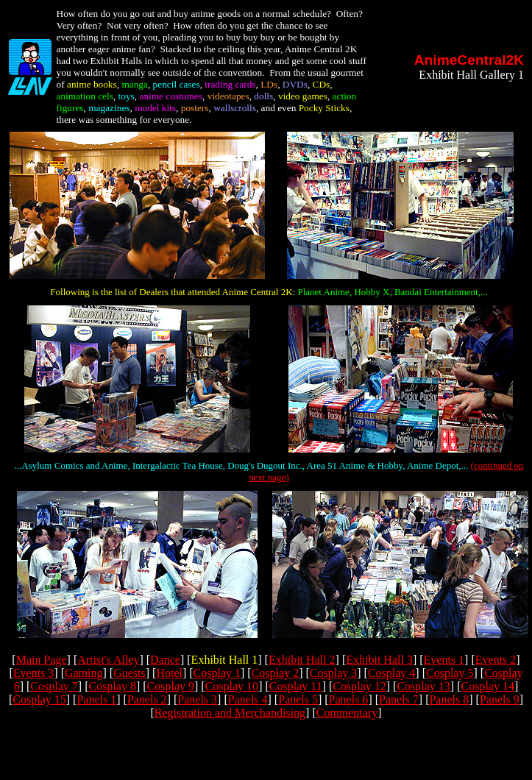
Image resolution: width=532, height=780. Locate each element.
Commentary (347, 713)
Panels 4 (248, 699)
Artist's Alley (108, 660)
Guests (130, 673)
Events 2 (496, 660)
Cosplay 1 (217, 673)
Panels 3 (197, 699)
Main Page (42, 660)
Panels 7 (399, 699)
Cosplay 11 (296, 686)
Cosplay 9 (171, 686)
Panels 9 (500, 699)
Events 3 (34, 673)
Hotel (169, 673)
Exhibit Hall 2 (302, 660)
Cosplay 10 (232, 686)
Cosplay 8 (112, 686)
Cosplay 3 (333, 673)
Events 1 (444, 660)
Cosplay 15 (39, 699)
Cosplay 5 (450, 673)
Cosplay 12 (359, 686)
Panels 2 (147, 699)
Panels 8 (449, 699)
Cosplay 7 (54, 686)
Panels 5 (298, 699)
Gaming (84, 673)
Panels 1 (96, 699)
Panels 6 (349, 699)
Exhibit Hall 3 (379, 660)
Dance (165, 660)
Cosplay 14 (488, 686)
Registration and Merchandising (230, 713)
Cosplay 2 (275, 673)
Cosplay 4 (391, 673)
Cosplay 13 (423, 686)
